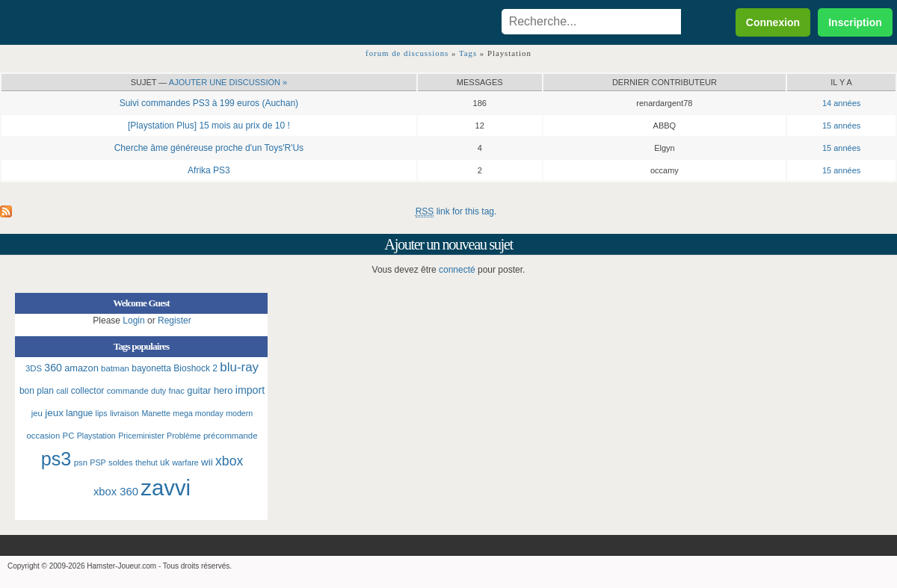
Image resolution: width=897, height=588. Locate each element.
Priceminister (141, 436)
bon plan (37, 391)
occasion (44, 436)
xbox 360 (116, 492)
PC (69, 436)
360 (53, 368)
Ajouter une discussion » (228, 82)
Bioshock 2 (195, 368)
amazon (81, 368)
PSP (98, 462)
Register (175, 321)
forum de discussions (407, 53)
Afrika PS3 (209, 170)
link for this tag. (456, 212)
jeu (37, 413)
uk (165, 462)
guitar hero (210, 390)
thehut (147, 462)
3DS (34, 368)
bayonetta (151, 368)
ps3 (56, 459)
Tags (468, 53)
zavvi (166, 488)
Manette (156, 413)
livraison (124, 413)
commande (128, 391)
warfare (185, 462)
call (62, 391)
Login (133, 321)
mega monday (198, 413)
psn (81, 462)
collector (88, 391)
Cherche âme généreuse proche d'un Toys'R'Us (209, 148)
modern (239, 413)
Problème (184, 436)
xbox (229, 461)
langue (79, 413)
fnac (177, 391)
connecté (457, 270)
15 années (841, 126)
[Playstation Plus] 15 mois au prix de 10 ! (209, 126)
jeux (54, 413)
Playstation (96, 436)
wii (207, 462)
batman (115, 368)
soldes (121, 462)
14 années (841, 103)
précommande (230, 436)
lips (102, 413)
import (250, 390)
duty (158, 391)
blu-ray (239, 367)
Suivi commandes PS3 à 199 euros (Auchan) (209, 103)
